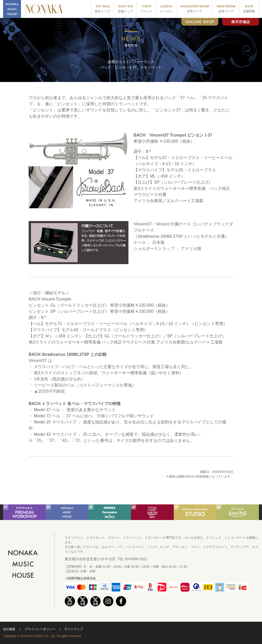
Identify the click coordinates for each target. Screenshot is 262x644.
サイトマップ (74, 629)
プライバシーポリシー (40, 629)
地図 (112, 559)
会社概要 (9, 629)
